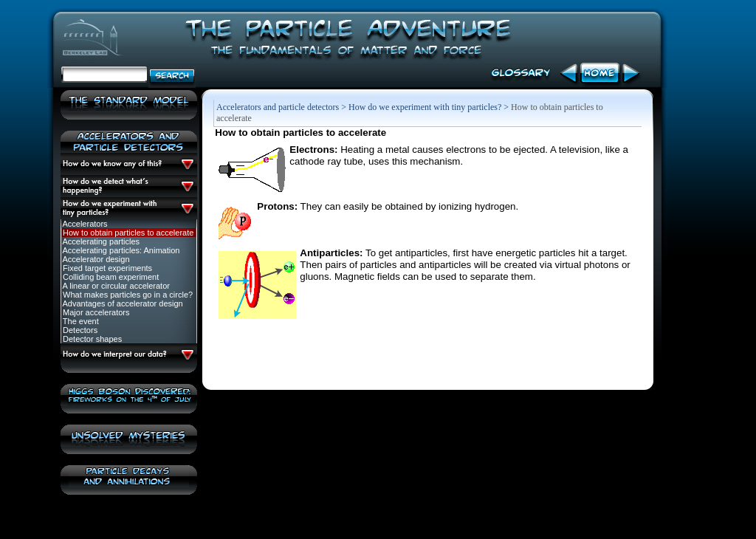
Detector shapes (91, 339)
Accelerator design (95, 259)
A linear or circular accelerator (115, 286)
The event (80, 321)
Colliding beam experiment (110, 277)
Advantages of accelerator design (122, 303)
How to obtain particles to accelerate (127, 233)
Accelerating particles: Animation (120, 250)
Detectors (79, 330)
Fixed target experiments (106, 268)
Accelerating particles (100, 241)
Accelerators (84, 224)
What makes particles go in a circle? (127, 295)
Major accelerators (95, 312)
